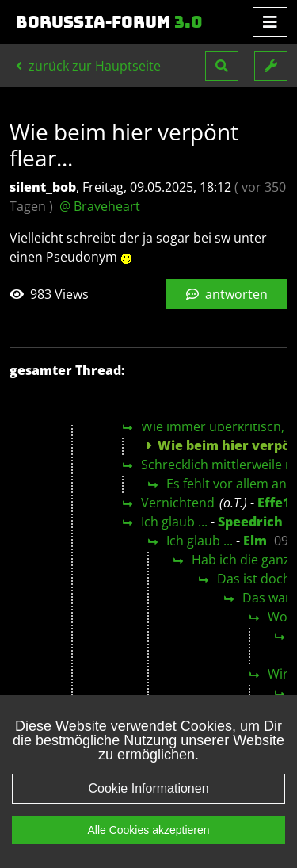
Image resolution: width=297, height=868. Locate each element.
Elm (255, 541)
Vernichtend (178, 503)
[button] (222, 66)
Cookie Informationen (148, 788)
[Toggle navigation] (270, 22)
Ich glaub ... (174, 522)
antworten (227, 294)
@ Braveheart (100, 206)
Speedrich (250, 522)
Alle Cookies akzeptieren (148, 830)
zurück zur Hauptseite (88, 66)
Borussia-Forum (109, 22)
